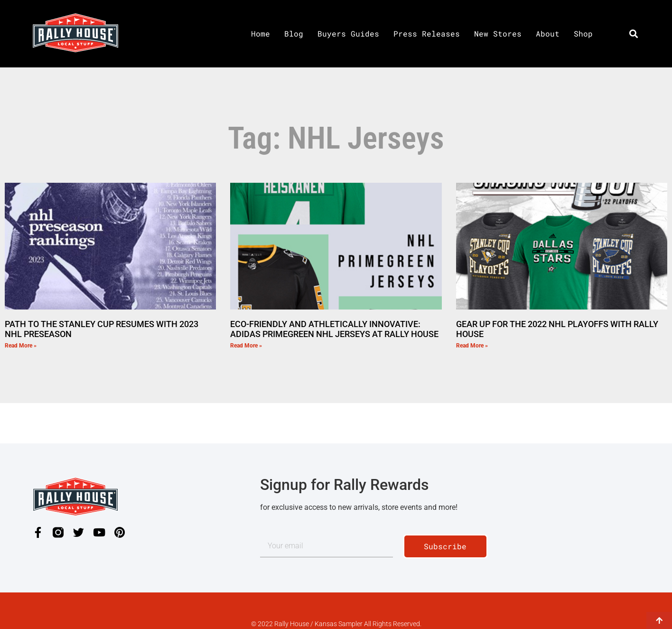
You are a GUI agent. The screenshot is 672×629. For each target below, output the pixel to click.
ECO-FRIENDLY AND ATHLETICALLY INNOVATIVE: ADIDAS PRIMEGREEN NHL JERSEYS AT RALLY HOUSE (334, 329)
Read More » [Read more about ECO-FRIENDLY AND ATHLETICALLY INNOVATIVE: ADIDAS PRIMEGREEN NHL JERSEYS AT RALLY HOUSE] (246, 346)
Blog (294, 33)
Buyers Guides (348, 33)
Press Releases (427, 33)
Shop (583, 33)
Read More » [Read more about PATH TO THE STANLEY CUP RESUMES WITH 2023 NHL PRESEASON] (21, 346)
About (548, 33)
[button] (634, 34)
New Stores (498, 33)
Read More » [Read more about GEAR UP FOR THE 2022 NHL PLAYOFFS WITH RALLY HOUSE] (472, 346)
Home (261, 33)
